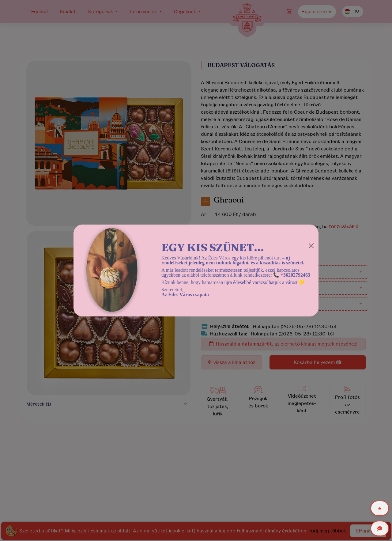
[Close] (311, 246)
